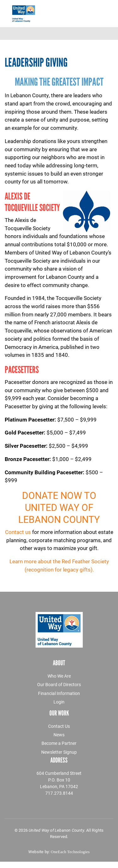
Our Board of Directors (59, 684)
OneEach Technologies (70, 852)
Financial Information (59, 693)
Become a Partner (59, 743)
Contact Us (59, 726)
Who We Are (59, 676)
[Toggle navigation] (98, 33)
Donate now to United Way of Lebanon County (59, 507)
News (59, 735)
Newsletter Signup (59, 752)
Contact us (18, 532)
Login (59, 702)
